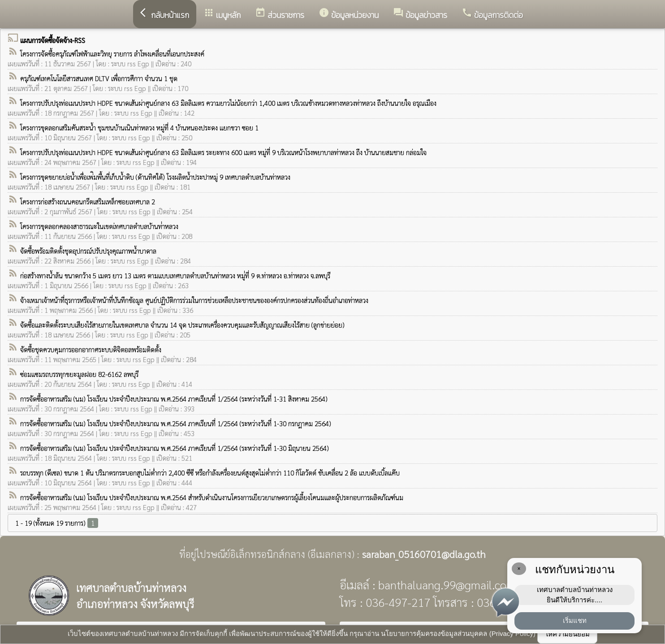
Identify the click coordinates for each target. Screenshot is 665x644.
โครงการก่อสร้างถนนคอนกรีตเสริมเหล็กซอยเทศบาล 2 (88, 201)
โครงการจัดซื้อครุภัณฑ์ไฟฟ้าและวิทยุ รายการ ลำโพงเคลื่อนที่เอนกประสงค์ (112, 54)
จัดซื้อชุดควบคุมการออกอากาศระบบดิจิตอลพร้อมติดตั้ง (91, 349)
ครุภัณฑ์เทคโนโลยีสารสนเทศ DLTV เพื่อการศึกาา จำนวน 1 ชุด (99, 78)
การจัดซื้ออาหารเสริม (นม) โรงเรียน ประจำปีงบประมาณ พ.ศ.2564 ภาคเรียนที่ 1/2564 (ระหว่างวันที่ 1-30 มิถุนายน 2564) (175, 448)
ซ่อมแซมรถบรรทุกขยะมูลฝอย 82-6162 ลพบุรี (79, 374)
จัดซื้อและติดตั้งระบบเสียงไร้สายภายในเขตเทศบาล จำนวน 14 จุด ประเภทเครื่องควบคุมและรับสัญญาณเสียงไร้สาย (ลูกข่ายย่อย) (182, 325)
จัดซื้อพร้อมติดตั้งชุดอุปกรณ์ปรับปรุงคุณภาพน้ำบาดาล (88, 251)
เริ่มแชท (575, 620)
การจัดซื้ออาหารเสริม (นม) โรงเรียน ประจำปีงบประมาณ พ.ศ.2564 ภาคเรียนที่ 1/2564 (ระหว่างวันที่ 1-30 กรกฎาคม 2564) (176, 423)
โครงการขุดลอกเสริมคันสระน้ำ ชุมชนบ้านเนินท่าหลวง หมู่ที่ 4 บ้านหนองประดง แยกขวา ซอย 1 (139, 128)
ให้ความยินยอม (567, 634)
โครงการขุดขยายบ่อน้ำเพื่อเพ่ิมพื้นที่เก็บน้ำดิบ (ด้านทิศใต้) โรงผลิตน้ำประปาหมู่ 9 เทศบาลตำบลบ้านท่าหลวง (155, 177)
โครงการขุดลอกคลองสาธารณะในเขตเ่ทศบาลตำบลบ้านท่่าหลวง (99, 226)
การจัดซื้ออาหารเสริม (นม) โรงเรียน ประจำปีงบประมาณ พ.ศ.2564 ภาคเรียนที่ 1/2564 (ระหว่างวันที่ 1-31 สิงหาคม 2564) (174, 399)
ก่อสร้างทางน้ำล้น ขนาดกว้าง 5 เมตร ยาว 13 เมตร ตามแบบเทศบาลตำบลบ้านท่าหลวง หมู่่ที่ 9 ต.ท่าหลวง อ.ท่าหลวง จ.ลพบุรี (175, 275)
